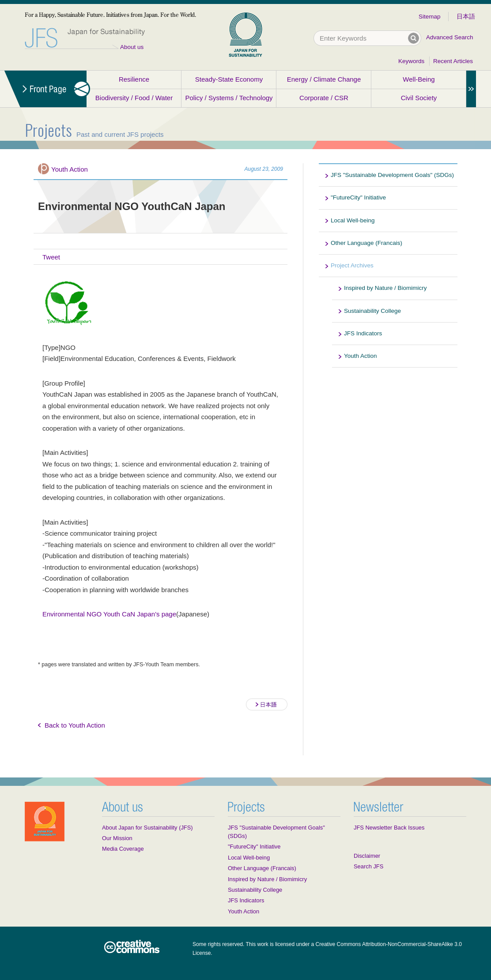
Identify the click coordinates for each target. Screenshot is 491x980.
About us (132, 47)
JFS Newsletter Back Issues (389, 828)
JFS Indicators (363, 333)
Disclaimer (367, 856)
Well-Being (419, 79)
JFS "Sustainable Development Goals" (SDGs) (392, 175)
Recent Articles (453, 61)
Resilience (134, 79)
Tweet (51, 257)
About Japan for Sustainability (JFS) (147, 828)
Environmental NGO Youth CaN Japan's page (109, 614)
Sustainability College (372, 311)
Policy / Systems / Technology (229, 98)
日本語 (466, 17)
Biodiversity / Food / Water (134, 98)
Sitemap (430, 17)
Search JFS (368, 866)
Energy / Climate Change (324, 79)
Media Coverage (123, 849)
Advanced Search (450, 37)
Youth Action (70, 169)
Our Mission (117, 838)
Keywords (411, 61)
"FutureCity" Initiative (358, 197)
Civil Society (419, 98)
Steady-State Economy (229, 79)
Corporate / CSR (324, 98)
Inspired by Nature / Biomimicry (385, 288)
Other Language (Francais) (366, 243)
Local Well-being (353, 220)
